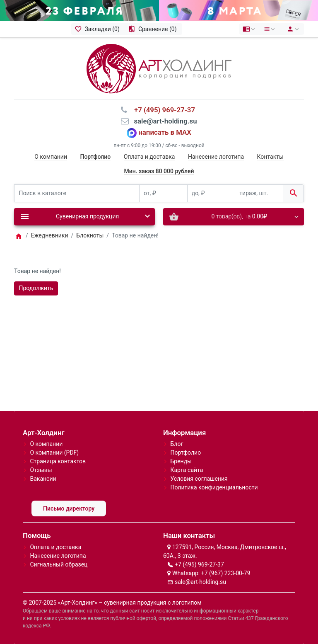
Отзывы (41, 470)
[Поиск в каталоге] (77, 193)
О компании (51, 157)
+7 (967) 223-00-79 (226, 573)
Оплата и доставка (149, 157)
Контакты (270, 157)
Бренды (181, 461)
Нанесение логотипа (216, 157)
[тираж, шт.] (259, 193)
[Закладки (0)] (98, 29)
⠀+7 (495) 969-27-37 (162, 110)
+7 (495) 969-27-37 (199, 564)
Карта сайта (187, 470)
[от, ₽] (163, 193)
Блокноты (90, 235)
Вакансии (43, 479)
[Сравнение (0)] (153, 29)
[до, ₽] (211, 193)
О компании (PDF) (54, 453)
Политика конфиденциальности (214, 487)
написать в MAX (165, 132)
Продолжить (36, 288)
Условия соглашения (199, 479)
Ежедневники (50, 235)
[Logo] (159, 68)
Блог (177, 444)
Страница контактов (58, 461)
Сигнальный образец (59, 564)
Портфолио (185, 453)
